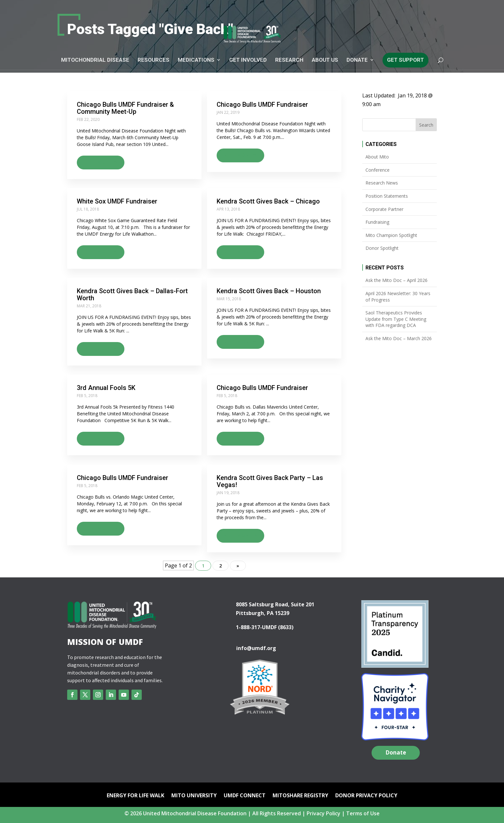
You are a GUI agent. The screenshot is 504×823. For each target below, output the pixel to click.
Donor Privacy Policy (366, 799)
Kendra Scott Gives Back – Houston (269, 292)
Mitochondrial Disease (95, 60)
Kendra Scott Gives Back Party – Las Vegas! (270, 484)
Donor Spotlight (382, 248)
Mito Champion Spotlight (391, 235)
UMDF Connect (245, 799)
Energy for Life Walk (135, 799)
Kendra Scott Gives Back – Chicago (268, 202)
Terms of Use (363, 816)
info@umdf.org (256, 651)
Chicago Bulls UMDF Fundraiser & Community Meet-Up (125, 108)
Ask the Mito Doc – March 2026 (399, 338)
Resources (153, 60)
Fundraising (377, 222)
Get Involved (248, 60)
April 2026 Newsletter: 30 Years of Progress (398, 297)
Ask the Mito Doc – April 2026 (396, 280)
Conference (378, 170)
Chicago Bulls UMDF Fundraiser (262, 104)
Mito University (194, 799)
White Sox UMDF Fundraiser (117, 202)
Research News (382, 183)
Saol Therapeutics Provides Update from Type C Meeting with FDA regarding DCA (396, 319)
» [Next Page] (238, 569)
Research (289, 60)
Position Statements (387, 196)
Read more (98, 162)
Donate (357, 60)
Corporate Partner (384, 209)
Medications (196, 60)
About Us (325, 60)
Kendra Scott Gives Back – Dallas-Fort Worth (132, 296)
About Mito (377, 157)
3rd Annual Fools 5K (106, 390)
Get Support (405, 60)
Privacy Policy (324, 816)
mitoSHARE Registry (300, 799)
